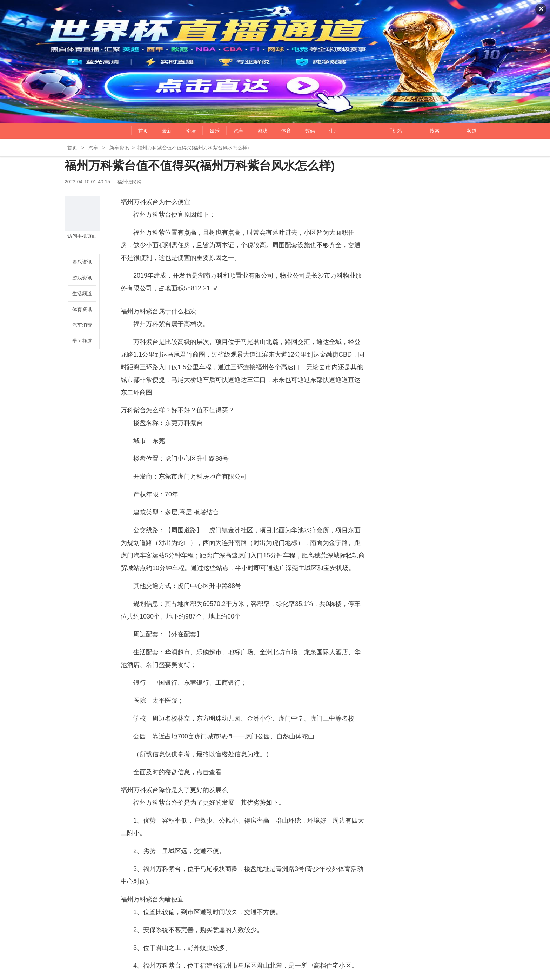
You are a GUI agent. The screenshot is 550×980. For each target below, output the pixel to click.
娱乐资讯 (82, 262)
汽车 (239, 131)
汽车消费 (82, 325)
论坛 (191, 131)
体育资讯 (82, 309)
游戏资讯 (82, 278)
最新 (167, 131)
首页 (143, 131)
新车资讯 (119, 148)
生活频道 (82, 293)
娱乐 (215, 131)
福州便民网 (86, 131)
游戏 (262, 131)
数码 (310, 131)
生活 (334, 131)
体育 (286, 131)
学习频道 (82, 341)
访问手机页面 (82, 236)
